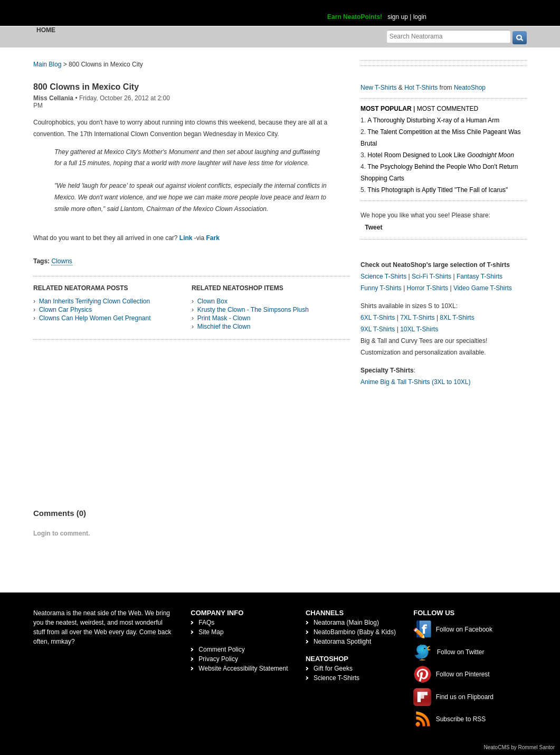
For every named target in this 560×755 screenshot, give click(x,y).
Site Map (211, 632)
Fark (213, 238)
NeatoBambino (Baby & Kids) (355, 632)
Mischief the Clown (224, 327)
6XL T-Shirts (378, 318)
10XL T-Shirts (419, 329)
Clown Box (212, 301)
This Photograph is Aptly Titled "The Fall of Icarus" (438, 190)
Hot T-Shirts (421, 88)
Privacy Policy (218, 659)
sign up (398, 17)
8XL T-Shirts (457, 318)
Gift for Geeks (333, 668)
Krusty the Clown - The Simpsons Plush (253, 310)
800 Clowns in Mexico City (86, 87)
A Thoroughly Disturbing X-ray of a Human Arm (433, 120)
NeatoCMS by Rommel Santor (520, 747)
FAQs (206, 623)
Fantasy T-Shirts (480, 276)
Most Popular (386, 109)
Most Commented (448, 109)
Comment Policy (221, 649)
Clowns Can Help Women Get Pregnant (95, 318)
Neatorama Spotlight (342, 642)
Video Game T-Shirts (483, 288)
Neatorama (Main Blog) (346, 623)
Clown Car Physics (66, 310)
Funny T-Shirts (381, 288)
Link (186, 238)
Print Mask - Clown (224, 318)
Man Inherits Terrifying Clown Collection (95, 301)
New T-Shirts (378, 88)
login (420, 17)
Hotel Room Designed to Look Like (441, 155)
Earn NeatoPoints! (355, 17)
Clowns (61, 261)
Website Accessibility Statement (243, 668)
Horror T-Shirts (428, 288)
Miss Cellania (53, 98)
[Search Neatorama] (449, 36)
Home (46, 30)
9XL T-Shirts (378, 329)
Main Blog (47, 64)
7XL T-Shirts (417, 318)
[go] (520, 38)
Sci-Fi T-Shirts (431, 276)
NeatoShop (470, 88)
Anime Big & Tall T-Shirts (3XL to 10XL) (416, 382)
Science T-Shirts (383, 276)
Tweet (373, 227)
